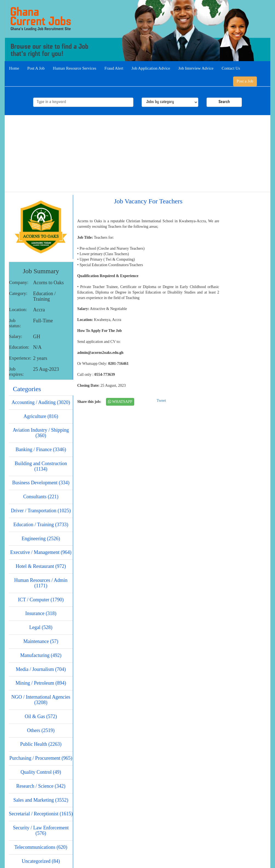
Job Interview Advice (196, 68)
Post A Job (36, 68)
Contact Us (231, 68)
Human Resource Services (75, 68)
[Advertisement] (137, 153)
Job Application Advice (151, 68)
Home (14, 68)
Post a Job (245, 81)
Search (224, 102)
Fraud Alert (114, 68)
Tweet (161, 401)
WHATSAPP (120, 402)
